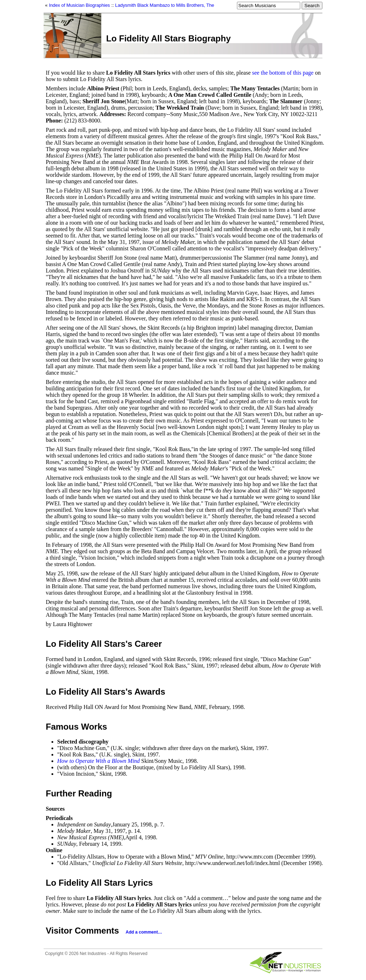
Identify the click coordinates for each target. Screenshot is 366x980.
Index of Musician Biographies (80, 5)
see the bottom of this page (283, 73)
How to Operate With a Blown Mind (98, 761)
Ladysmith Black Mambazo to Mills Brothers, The (165, 5)
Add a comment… (144, 932)
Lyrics (140, 883)
